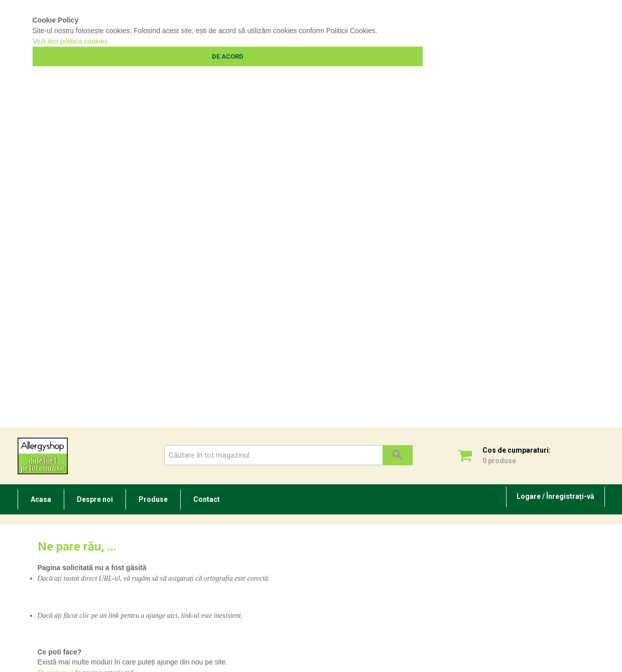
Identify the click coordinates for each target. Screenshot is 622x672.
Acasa (41, 499)
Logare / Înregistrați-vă (555, 496)
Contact (207, 499)
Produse (153, 499)
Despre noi (95, 499)
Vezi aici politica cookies (70, 41)
